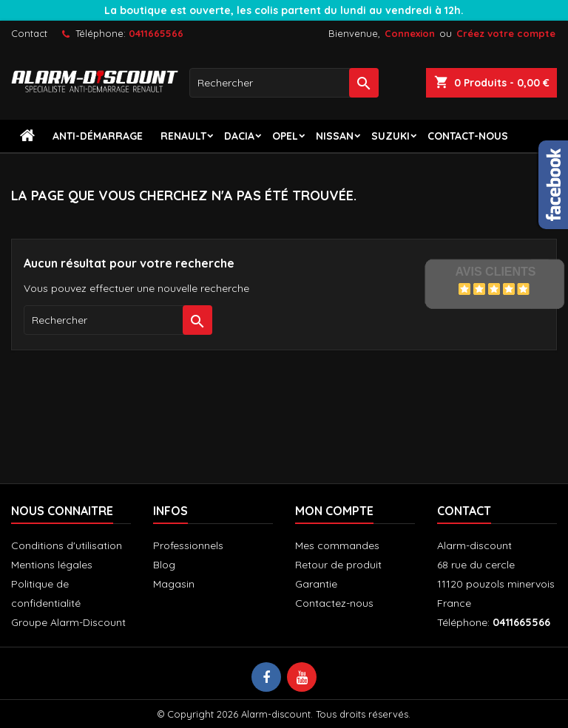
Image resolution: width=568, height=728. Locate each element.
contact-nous (468, 136)
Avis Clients (495, 272)
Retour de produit (338, 565)
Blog (164, 565)
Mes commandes (337, 545)
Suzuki (390, 136)
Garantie (316, 584)
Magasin (174, 584)
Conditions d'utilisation (67, 545)
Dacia (239, 136)
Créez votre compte (506, 33)
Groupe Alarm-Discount (68, 622)
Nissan (335, 136)
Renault (183, 136)
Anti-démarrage (98, 136)
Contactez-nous (334, 603)
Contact (29, 33)
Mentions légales (52, 565)
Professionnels (188, 545)
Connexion (410, 33)
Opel (285, 136)
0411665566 (156, 33)
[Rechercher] (284, 83)
